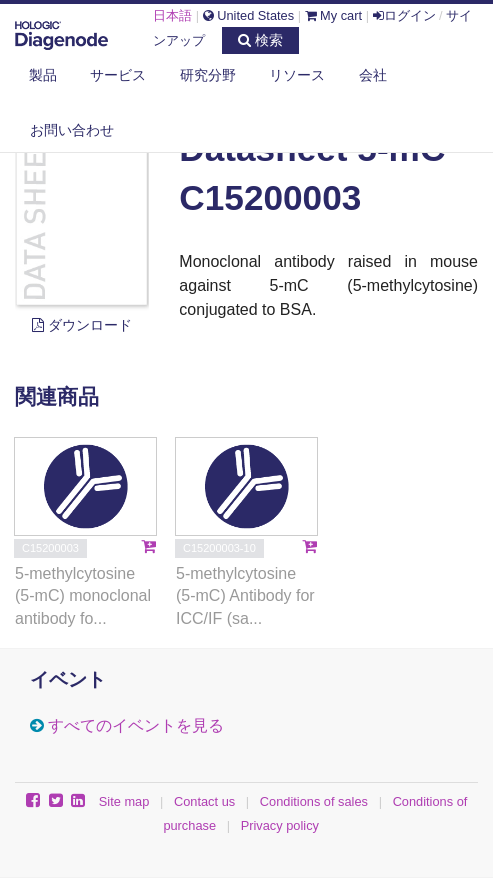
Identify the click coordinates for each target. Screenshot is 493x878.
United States (248, 15)
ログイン (404, 15)
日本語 (172, 15)
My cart (334, 15)
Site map (124, 801)
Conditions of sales (314, 801)
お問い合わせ (72, 130)
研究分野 (208, 75)
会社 (373, 75)
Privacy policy (280, 825)
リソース (297, 75)
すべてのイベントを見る (136, 725)
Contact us (204, 801)
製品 (43, 75)
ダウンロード (82, 325)
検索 (260, 40)
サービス (118, 75)
